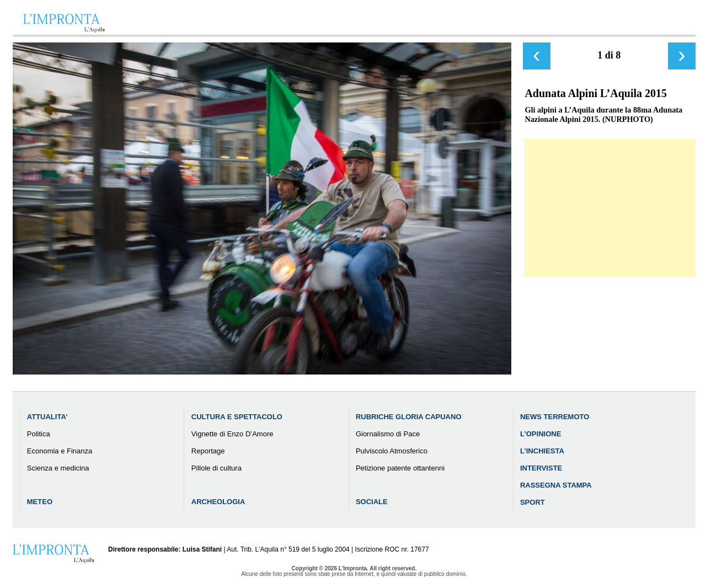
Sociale (372, 502)
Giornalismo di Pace (388, 434)
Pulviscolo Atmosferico (392, 451)
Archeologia (218, 502)
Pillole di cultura (216, 468)
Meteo (40, 502)
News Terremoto (555, 417)
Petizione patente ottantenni (400, 468)
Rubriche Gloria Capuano (409, 417)
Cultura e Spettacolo (237, 417)
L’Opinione (541, 434)
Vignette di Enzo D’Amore (232, 434)
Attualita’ (47, 417)
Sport (533, 502)
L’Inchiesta (542, 451)
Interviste (541, 468)
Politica (39, 434)
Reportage (208, 451)
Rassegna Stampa (556, 485)
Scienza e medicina (58, 468)
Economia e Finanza (60, 451)
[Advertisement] (610, 208)
